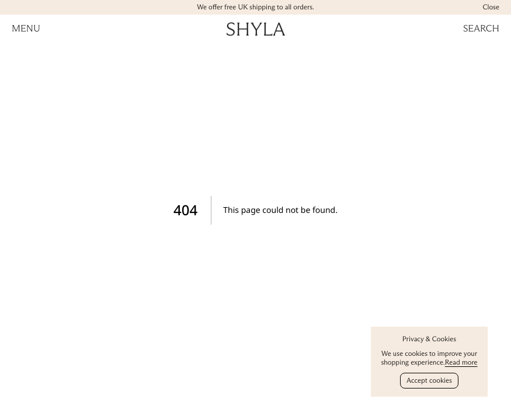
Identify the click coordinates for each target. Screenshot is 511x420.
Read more (461, 363)
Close (491, 7)
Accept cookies (429, 381)
